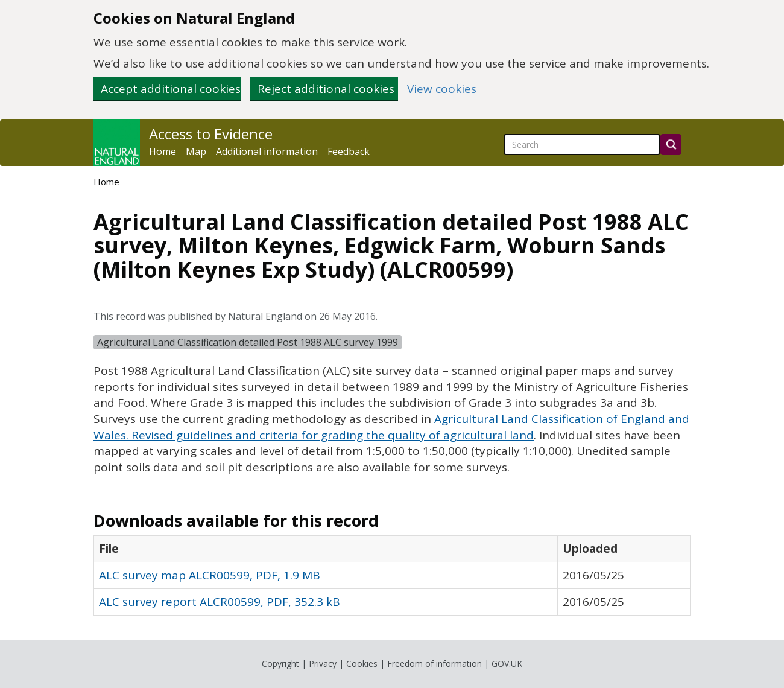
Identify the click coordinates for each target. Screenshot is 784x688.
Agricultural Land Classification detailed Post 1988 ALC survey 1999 (248, 342)
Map (196, 151)
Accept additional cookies (171, 89)
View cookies (442, 89)
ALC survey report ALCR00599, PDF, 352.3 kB (220, 602)
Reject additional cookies (326, 89)
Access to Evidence (211, 134)
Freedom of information (435, 664)
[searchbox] (582, 145)
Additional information (267, 151)
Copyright (280, 664)
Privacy (323, 664)
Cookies (362, 664)
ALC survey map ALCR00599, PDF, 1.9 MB (210, 575)
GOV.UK (507, 664)
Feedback (349, 151)
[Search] (671, 145)
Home (163, 151)
